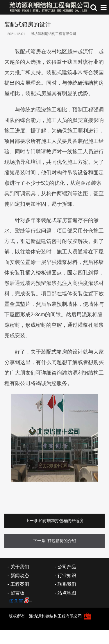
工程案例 (20, 584)
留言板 (17, 593)
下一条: (40, 541)
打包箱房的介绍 (62, 541)
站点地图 (67, 593)
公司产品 (67, 567)
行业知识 (67, 575)
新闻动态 (20, 575)
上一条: (32, 521)
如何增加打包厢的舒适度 (61, 521)
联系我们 (67, 584)
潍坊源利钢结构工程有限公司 (53, 34)
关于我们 (20, 567)
